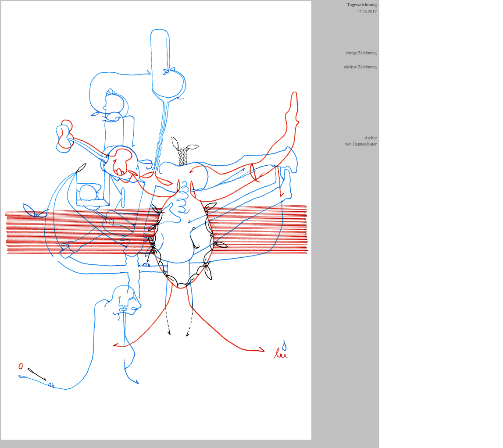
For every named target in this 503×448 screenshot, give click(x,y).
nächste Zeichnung (360, 67)
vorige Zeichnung (361, 53)
